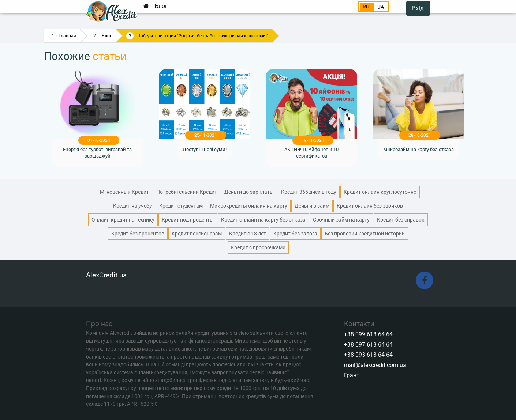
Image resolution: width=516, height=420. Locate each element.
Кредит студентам (181, 206)
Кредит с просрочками (258, 247)
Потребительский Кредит (187, 192)
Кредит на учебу (132, 206)
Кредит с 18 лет (248, 234)
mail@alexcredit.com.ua (375, 365)
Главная (67, 36)
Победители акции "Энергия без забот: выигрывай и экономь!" (203, 36)
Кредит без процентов (138, 234)
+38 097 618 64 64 (368, 345)
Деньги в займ (312, 206)
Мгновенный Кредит (124, 192)
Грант (352, 375)
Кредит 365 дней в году (309, 192)
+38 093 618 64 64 (368, 355)
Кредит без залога (295, 234)
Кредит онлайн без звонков (370, 206)
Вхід (418, 8)
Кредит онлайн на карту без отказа (263, 220)
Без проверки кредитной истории (365, 234)
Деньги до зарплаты (249, 192)
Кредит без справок (401, 220)
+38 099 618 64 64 (368, 334)
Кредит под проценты (188, 220)
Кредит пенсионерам (197, 234)
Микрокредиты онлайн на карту (249, 206)
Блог (161, 6)
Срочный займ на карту (341, 220)
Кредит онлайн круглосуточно (380, 192)
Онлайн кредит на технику (123, 220)
